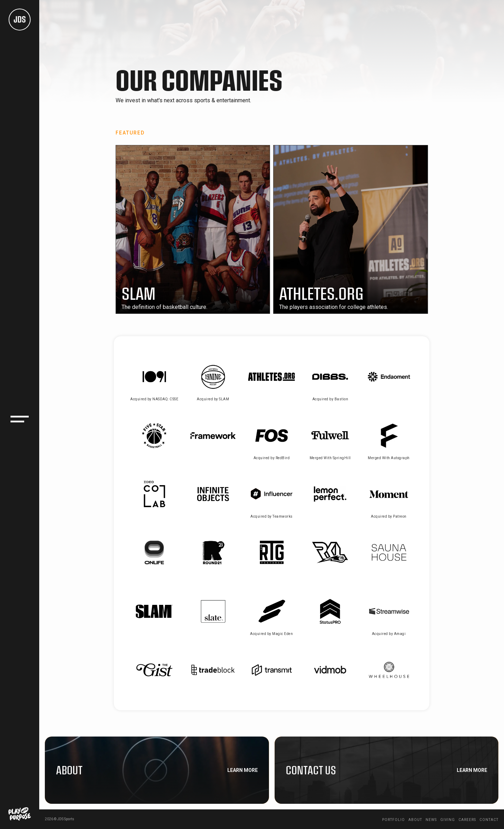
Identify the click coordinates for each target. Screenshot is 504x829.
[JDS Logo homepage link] (20, 19)
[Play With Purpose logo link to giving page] (20, 814)
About (415, 820)
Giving (448, 820)
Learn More (243, 770)
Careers (467, 820)
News (431, 820)
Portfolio (393, 820)
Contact (489, 820)
